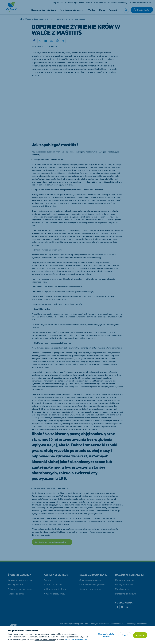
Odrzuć (125, 635)
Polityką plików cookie (45, 640)
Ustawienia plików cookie (106, 635)
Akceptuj (140, 635)
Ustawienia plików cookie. (76, 640)
